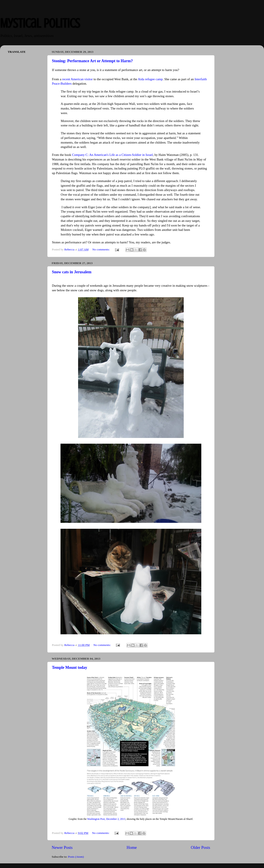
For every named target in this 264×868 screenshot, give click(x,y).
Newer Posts (62, 847)
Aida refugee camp (150, 79)
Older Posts (200, 847)
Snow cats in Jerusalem (72, 272)
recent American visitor (77, 79)
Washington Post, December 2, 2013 (106, 819)
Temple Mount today (70, 667)
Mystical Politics (40, 23)
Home (132, 847)
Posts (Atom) (76, 857)
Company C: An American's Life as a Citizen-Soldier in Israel (112, 155)
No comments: (102, 249)
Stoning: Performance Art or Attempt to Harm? (92, 61)
